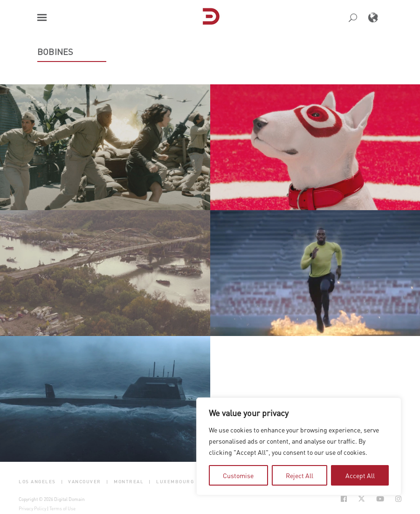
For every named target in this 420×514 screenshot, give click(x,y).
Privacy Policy (32, 508)
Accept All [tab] (360, 475)
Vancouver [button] (85, 482)
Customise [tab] (238, 475)
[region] (299, 446)
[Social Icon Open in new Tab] (344, 499)
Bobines (55, 52)
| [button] (62, 482)
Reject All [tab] (300, 475)
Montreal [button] (129, 482)
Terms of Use (62, 508)
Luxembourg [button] (175, 482)
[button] (42, 17)
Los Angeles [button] (37, 482)
